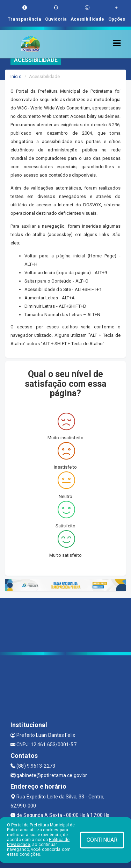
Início (16, 76)
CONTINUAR (102, 840)
